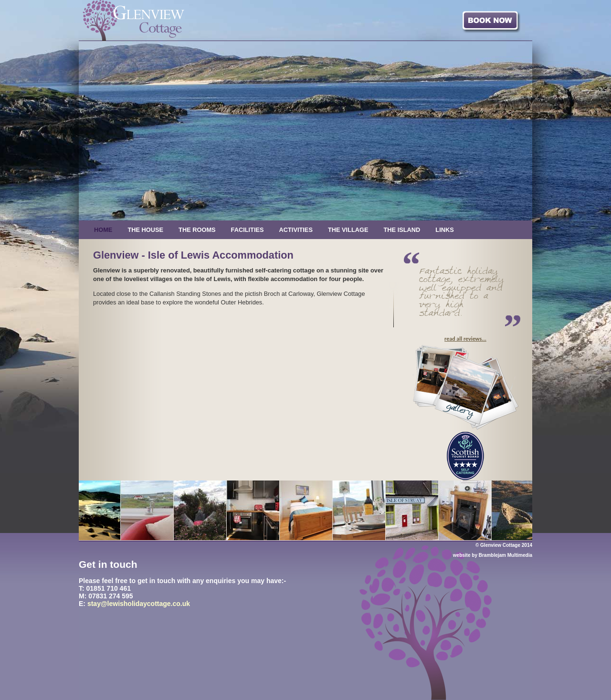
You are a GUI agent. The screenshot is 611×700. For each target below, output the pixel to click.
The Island (402, 230)
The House (145, 230)
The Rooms (197, 230)
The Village (348, 230)
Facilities (248, 230)
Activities (296, 230)
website (462, 555)
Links (444, 230)
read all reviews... (465, 339)
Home (103, 230)
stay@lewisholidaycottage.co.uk (139, 604)
